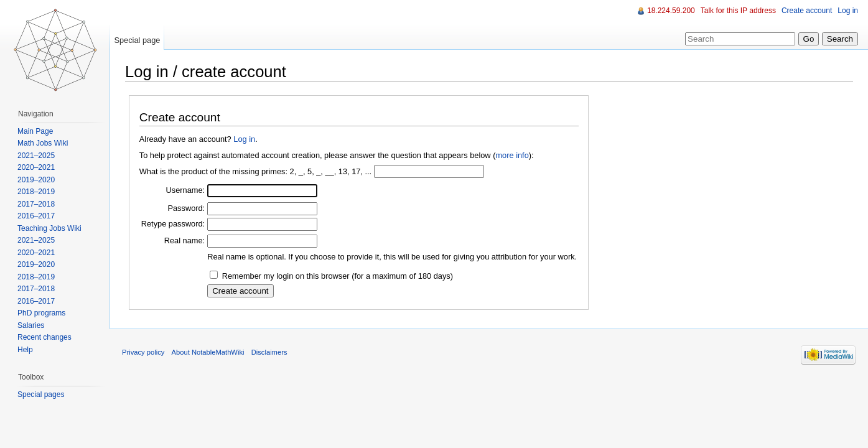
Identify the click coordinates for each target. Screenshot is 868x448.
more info (512, 155)
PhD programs (41, 313)
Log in (244, 139)
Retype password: (173, 224)
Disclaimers (269, 352)
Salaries (31, 325)
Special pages (41, 394)
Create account (807, 11)
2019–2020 (36, 180)
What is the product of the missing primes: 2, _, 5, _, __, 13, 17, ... (255, 171)
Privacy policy (143, 352)
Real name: (184, 240)
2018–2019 (36, 192)
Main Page (35, 131)
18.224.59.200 (671, 11)
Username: (186, 190)
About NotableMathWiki (208, 352)
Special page (137, 40)
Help (25, 350)
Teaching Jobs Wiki (49, 228)
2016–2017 (36, 216)
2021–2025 (36, 156)
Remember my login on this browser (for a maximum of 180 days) (338, 276)
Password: (186, 208)
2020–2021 (36, 167)
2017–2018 (36, 204)
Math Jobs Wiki (43, 143)
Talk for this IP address (738, 11)
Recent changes (44, 337)
